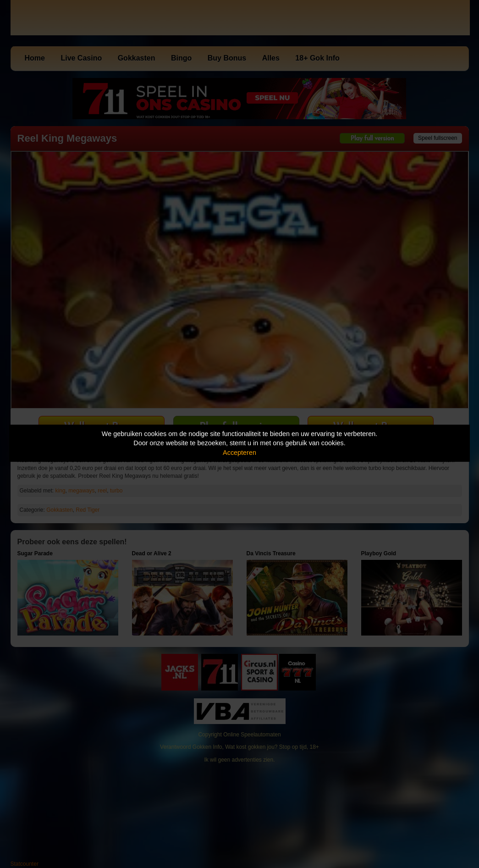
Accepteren (239, 453)
